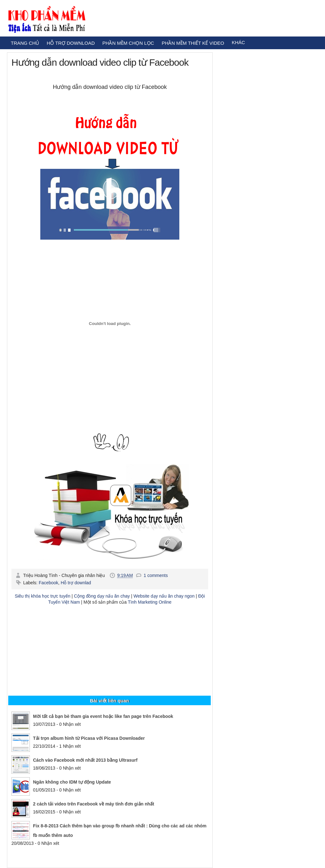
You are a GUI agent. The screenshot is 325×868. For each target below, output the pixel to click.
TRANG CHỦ (25, 43)
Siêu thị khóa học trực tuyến (42, 596)
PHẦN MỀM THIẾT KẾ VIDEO (193, 43)
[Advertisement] (110, 654)
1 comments (156, 575)
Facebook (48, 583)
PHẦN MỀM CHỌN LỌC (128, 43)
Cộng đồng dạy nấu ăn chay (102, 596)
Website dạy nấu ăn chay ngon (164, 596)
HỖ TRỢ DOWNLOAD (71, 43)
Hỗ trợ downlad (76, 583)
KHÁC (238, 42)
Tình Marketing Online (150, 602)
